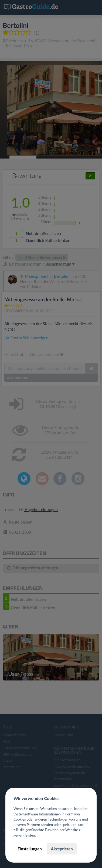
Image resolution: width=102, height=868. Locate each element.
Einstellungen (30, 849)
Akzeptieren (62, 849)
